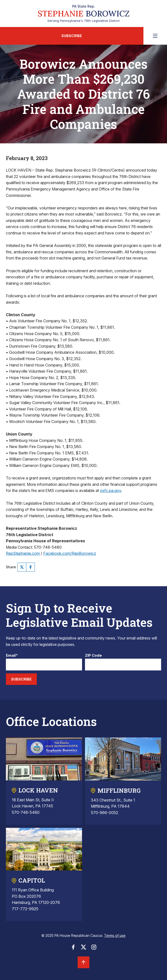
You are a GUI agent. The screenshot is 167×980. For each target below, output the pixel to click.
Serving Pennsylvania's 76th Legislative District (84, 14)
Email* (12, 656)
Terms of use (115, 935)
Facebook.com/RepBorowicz (70, 553)
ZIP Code (93, 656)
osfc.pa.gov (111, 490)
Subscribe (72, 36)
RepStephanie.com (23, 553)
